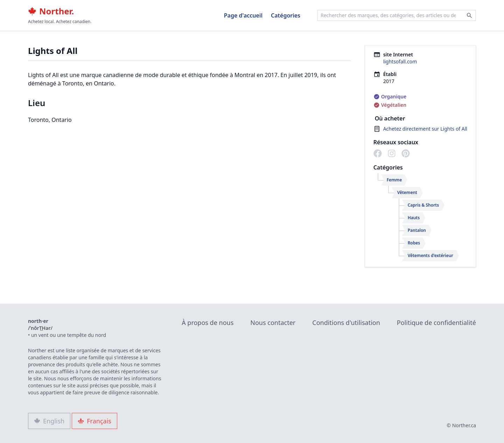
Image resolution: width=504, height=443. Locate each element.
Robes (414, 243)
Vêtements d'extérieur (430, 255)
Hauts (414, 218)
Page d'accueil (243, 15)
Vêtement (407, 192)
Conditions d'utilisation (346, 323)
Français (94, 421)
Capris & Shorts (423, 205)
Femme (394, 180)
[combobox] (397, 15)
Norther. (51, 11)
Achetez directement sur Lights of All (425, 129)
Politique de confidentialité (436, 323)
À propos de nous (208, 323)
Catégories (286, 15)
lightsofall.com (400, 61)
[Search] (469, 15)
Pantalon (417, 230)
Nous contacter (273, 323)
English (49, 421)
